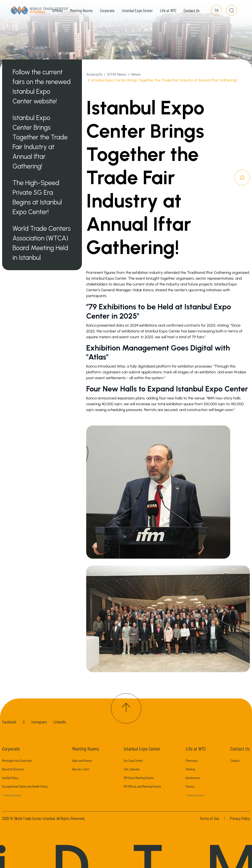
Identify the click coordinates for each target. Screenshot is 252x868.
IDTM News (117, 74)
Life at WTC (168, 13)
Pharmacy (192, 760)
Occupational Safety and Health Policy (25, 786)
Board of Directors (13, 769)
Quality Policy (10, 778)
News (136, 74)
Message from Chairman (17, 760)
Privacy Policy (240, 818)
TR (216, 13)
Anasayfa (94, 74)
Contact (235, 760)
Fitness (190, 786)
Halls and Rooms (82, 760)
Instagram (39, 722)
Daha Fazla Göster (12, 795)
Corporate (107, 13)
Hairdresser (193, 778)
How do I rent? (81, 769)
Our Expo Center (133, 760)
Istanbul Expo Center (137, 13)
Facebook (9, 722)
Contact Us (192, 13)
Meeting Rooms (81, 13)
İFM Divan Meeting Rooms (139, 778)
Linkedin (60, 722)
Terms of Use (209, 818)
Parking (190, 769)
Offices (58, 13)
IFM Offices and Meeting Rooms (142, 786)
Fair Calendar (132, 769)
